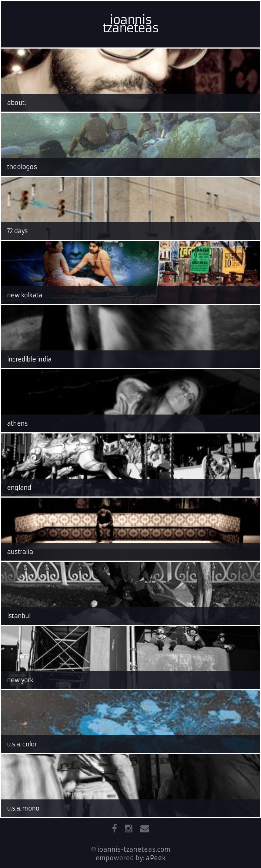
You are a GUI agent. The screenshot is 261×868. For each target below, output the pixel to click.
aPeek (156, 858)
